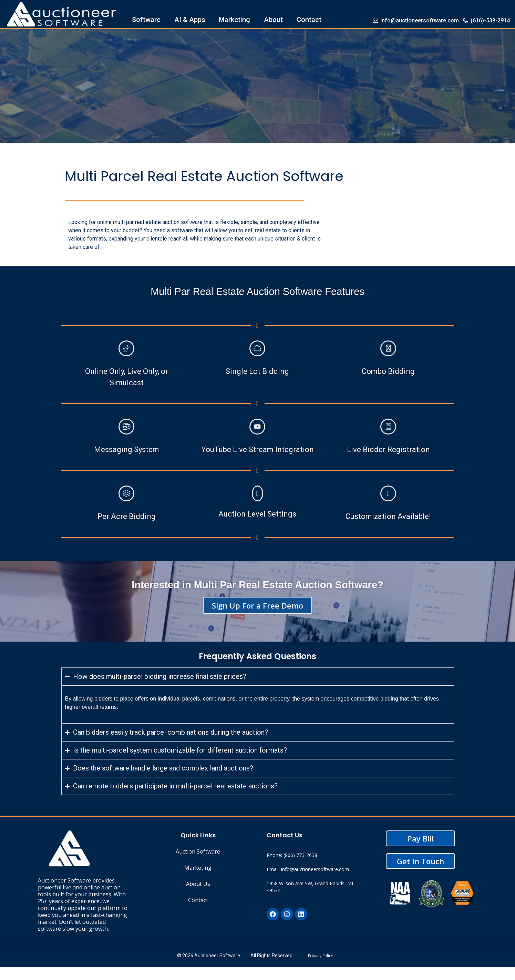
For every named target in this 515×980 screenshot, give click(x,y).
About (273, 20)
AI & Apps (190, 20)
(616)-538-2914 (486, 21)
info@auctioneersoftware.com (415, 21)
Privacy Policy (321, 956)
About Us (198, 884)
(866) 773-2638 (300, 855)
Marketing (234, 20)
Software (146, 20)
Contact (309, 20)
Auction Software (198, 851)
